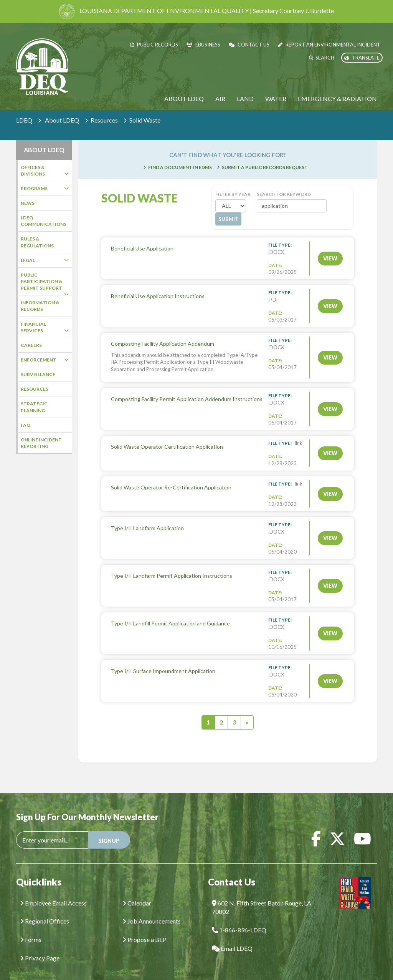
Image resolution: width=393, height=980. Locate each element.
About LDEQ (184, 99)
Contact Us (249, 45)
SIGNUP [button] (109, 829)
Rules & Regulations (37, 242)
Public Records (154, 45)
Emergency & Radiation (337, 99)
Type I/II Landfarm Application (147, 517)
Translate (362, 58)
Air (220, 99)
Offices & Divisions (45, 171)
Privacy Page (40, 946)
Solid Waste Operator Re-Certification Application (171, 476)
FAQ (26, 425)
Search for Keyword (284, 183)
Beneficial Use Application (142, 237)
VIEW (330, 247)
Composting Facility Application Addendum (163, 332)
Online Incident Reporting (41, 443)
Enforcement (45, 360)
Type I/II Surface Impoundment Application (163, 659)
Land (245, 99)
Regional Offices (45, 910)
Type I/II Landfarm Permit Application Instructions (172, 564)
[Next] (247, 711)
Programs (45, 188)
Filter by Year (233, 183)
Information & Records (40, 306)
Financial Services (45, 327)
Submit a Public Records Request (265, 156)
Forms (31, 928)
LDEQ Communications (44, 221)
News (28, 203)
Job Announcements (152, 910)
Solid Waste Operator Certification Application (167, 435)
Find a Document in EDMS (180, 156)
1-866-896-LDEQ (239, 918)
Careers (31, 345)
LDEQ (24, 120)
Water (276, 99)
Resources (104, 120)
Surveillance (38, 374)
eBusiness (203, 45)
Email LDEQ (232, 937)
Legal (45, 260)
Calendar (137, 891)
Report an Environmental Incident (329, 45)
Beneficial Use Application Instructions (158, 284)
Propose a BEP (144, 928)
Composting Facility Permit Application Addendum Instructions (187, 387)
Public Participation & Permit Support (45, 284)
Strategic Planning (34, 407)
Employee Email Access (53, 891)
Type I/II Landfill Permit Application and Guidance (170, 612)
